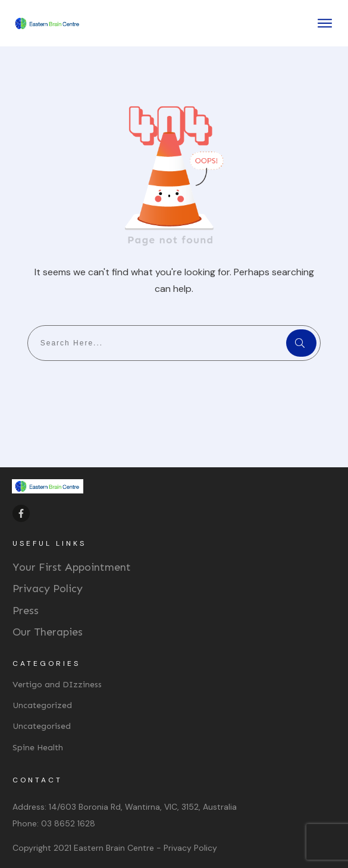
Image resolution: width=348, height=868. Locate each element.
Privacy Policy (48, 589)
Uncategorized (42, 705)
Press (26, 611)
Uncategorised (42, 726)
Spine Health (38, 748)
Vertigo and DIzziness (57, 685)
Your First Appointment (72, 567)
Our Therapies (48, 632)
